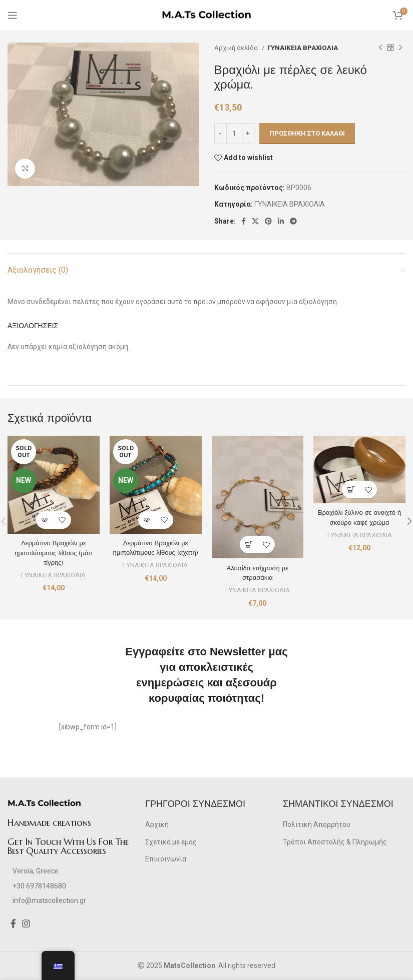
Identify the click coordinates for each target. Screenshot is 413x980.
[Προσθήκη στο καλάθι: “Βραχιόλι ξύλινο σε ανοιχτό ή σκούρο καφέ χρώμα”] (351, 489)
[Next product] (400, 48)
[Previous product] (380, 48)
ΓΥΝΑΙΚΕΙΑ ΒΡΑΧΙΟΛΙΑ (303, 48)
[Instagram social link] (26, 923)
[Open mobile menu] (13, 15)
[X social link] (255, 221)
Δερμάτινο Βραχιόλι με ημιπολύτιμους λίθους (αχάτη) (156, 548)
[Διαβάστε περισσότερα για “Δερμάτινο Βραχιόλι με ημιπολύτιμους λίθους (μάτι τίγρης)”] (45, 520)
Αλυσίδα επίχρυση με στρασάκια (257, 573)
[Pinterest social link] (268, 221)
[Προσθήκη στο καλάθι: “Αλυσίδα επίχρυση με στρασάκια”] (249, 545)
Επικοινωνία (166, 859)
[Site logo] (206, 15)
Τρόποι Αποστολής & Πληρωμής (335, 842)
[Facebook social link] (244, 221)
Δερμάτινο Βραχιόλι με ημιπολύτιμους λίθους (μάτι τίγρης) (53, 553)
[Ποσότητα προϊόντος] (234, 134)
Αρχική (157, 824)
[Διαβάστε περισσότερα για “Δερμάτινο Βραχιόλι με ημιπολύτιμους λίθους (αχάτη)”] (147, 520)
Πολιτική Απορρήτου (317, 824)
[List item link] (69, 886)
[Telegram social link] (293, 221)
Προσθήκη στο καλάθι (307, 133)
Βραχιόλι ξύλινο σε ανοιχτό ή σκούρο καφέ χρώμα (359, 517)
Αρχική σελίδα (237, 48)
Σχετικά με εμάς (171, 842)
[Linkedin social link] (281, 221)
